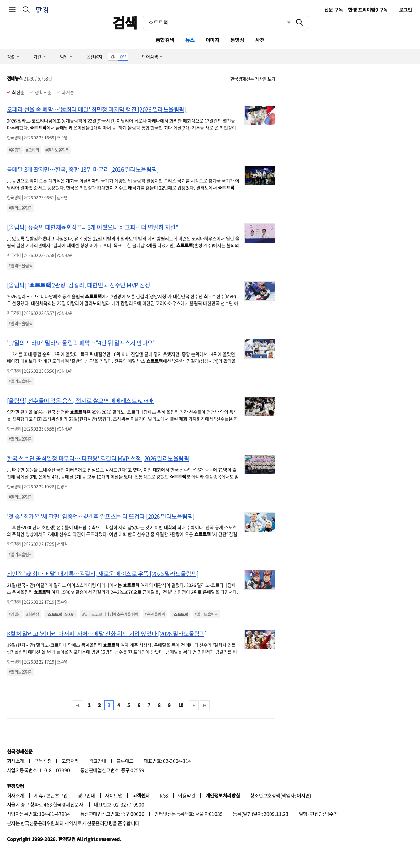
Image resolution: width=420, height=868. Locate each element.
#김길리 (15, 614)
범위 (64, 57)
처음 (77, 705)
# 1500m (60, 614)
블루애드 (125, 761)
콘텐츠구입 (57, 795)
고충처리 (70, 761)
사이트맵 (114, 795)
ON (113, 57)
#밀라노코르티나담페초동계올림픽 (110, 614)
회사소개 (15, 761)
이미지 (212, 40)
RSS (164, 795)
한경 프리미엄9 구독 (368, 10)
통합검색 (165, 40)
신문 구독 (333, 10)
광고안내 (97, 761)
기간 (37, 57)
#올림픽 (15, 150)
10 (181, 705)
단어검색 (150, 57)
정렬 (11, 57)
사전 (260, 40)
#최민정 (32, 614)
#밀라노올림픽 (57, 150)
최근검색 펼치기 (284, 22)
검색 (125, 22)
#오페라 (32, 150)
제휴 (38, 795)
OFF (123, 57)
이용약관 (187, 795)
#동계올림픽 (155, 614)
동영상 (237, 40)
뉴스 (190, 40)
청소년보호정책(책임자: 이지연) (280, 795)
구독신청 (43, 761)
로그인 (405, 10)
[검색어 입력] (217, 22)
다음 (194, 705)
